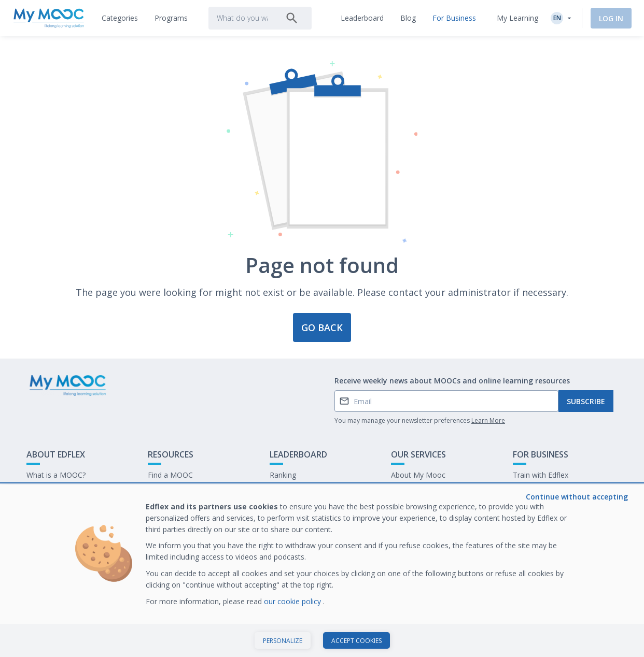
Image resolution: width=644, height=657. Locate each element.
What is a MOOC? (56, 475)
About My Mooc (418, 475)
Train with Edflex (541, 475)
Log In (611, 18)
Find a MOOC (170, 475)
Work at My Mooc (543, 507)
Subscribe (586, 401)
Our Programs (172, 491)
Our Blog (163, 507)
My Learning (517, 18)
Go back (322, 327)
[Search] (292, 18)
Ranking (283, 475)
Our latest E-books (544, 491)
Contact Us (45, 491)
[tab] (120, 18)
